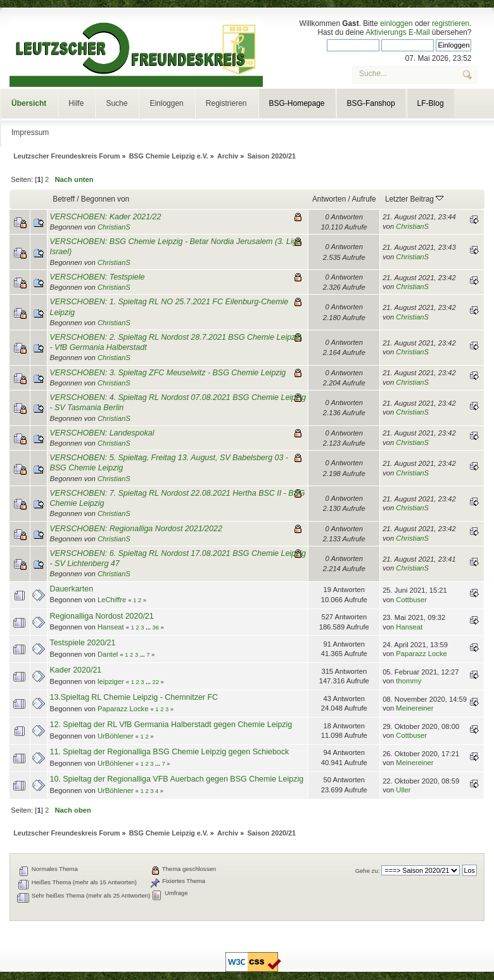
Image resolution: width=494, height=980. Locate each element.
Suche (117, 103)
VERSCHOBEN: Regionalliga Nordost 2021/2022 (136, 529)
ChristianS (114, 227)
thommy (408, 681)
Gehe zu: (368, 871)
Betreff (64, 199)
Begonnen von (105, 199)
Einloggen (166, 103)
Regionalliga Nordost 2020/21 (101, 616)
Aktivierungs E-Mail (397, 32)
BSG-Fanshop (371, 103)
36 (155, 628)
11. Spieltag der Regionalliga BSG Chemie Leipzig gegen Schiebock (169, 752)
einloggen (396, 23)
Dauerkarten (71, 589)
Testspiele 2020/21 (82, 643)
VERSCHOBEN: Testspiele (97, 277)
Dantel (108, 654)
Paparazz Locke (421, 654)
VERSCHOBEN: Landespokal (102, 433)
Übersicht (29, 103)
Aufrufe (364, 199)
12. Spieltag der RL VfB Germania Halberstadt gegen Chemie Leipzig (171, 725)
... (149, 628)
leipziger (111, 681)
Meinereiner (415, 708)
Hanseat (111, 627)
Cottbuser (411, 600)
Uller (403, 790)
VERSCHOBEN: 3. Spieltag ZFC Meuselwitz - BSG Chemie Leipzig (168, 373)
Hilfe (76, 103)
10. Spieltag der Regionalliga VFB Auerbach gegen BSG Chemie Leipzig (176, 779)
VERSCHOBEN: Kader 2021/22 (105, 217)
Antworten (329, 199)
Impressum (30, 132)
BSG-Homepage (297, 103)
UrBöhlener (116, 736)
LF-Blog (431, 103)
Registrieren (226, 103)
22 (155, 682)
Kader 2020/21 (75, 670)
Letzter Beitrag (414, 199)
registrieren (451, 23)
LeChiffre (112, 600)
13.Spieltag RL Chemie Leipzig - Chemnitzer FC (134, 697)
